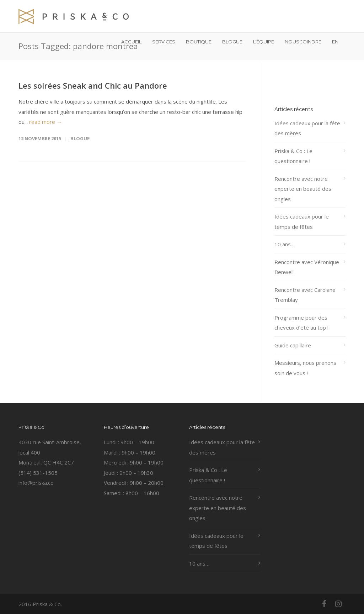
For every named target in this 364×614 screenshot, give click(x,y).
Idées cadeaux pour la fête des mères (307, 128)
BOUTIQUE (199, 42)
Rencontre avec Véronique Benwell (307, 267)
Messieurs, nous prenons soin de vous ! (305, 368)
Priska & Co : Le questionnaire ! (293, 156)
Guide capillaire (293, 345)
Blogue (80, 138)
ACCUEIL (131, 42)
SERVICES (164, 42)
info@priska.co (36, 483)
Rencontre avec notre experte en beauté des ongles (303, 189)
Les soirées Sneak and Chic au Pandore (93, 85)
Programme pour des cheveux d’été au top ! (301, 323)
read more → (45, 122)
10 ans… (285, 244)
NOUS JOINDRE (303, 42)
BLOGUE (232, 42)
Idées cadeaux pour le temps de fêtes (302, 222)
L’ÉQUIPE (264, 42)
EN (335, 42)
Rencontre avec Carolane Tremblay (305, 295)
